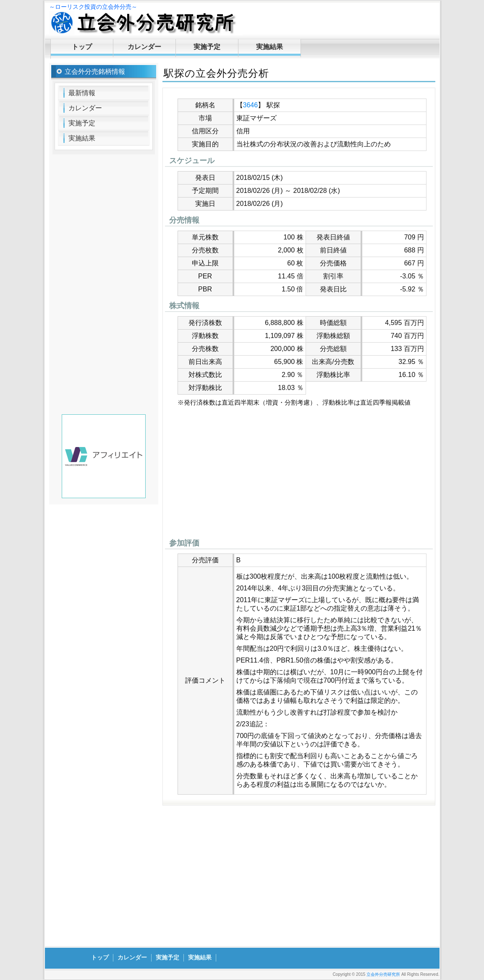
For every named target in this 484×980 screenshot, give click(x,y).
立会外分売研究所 (383, 974)
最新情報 (82, 93)
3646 (251, 105)
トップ (82, 47)
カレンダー (144, 47)
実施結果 (269, 47)
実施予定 (207, 47)
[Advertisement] (299, 475)
